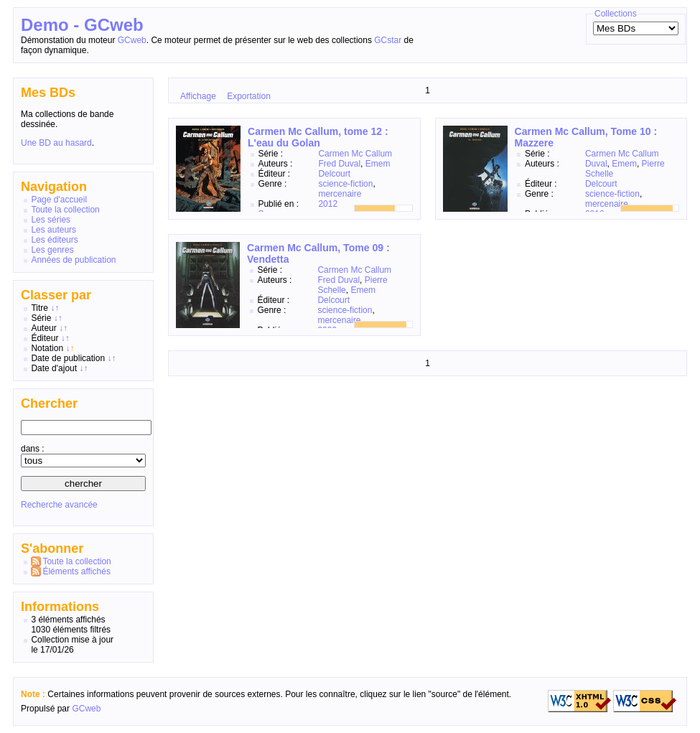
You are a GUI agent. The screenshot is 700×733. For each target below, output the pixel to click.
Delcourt (334, 174)
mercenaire (340, 194)
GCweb (132, 40)
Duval (596, 164)
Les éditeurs (54, 240)
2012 (328, 204)
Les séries (51, 220)
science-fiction (345, 184)
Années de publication (73, 260)
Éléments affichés (76, 571)
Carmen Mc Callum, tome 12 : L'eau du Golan (318, 137)
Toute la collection (65, 210)
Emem (378, 164)
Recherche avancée (59, 505)
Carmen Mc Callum (355, 154)
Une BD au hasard (56, 143)
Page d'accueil (59, 200)
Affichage (198, 96)
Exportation (249, 96)
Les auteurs (53, 230)
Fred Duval (339, 164)
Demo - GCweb (82, 25)
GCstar (388, 40)
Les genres (52, 250)
